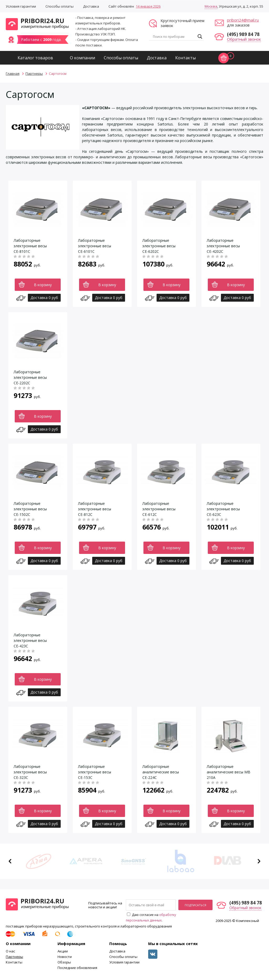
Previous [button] (10, 861)
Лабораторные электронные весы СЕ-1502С (30, 509)
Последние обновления (77, 968)
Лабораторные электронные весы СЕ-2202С (30, 377)
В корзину (43, 285)
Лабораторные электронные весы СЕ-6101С (95, 246)
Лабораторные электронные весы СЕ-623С (223, 509)
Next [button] (259, 861)
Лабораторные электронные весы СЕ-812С (95, 509)
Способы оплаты (60, 6)
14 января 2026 (148, 6)
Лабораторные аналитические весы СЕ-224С (161, 772)
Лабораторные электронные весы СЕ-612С (159, 509)
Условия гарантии (21, 6)
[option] (40, 861)
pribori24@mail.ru (243, 20)
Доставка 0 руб (44, 298)
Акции (63, 951)
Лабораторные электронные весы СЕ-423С (30, 640)
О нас (10, 951)
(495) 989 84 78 (243, 34)
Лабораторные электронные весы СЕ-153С (95, 772)
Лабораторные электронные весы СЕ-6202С (159, 246)
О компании (82, 58)
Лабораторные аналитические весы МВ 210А (229, 772)
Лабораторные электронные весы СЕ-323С (30, 772)
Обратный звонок (244, 39)
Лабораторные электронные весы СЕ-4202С (223, 246)
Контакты (185, 58)
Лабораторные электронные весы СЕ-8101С (30, 246)
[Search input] (174, 36)
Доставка (91, 6)
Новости (65, 957)
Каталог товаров (35, 58)
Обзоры (64, 962)
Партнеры (14, 957)
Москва (211, 6)
